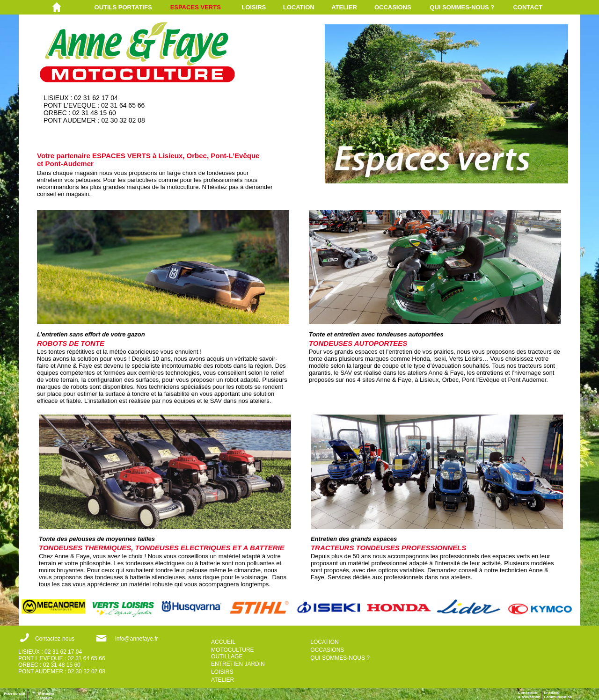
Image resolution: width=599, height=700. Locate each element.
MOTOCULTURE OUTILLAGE (233, 653)
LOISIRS (254, 7)
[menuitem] (132, 7)
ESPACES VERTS (196, 7)
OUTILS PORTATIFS (123, 7)
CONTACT (528, 7)
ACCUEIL (223, 642)
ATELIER (344, 7)
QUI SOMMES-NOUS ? (462, 7)
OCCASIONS (393, 7)
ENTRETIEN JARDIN (238, 664)
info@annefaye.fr (137, 639)
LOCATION (299, 7)
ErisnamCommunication (558, 695)
